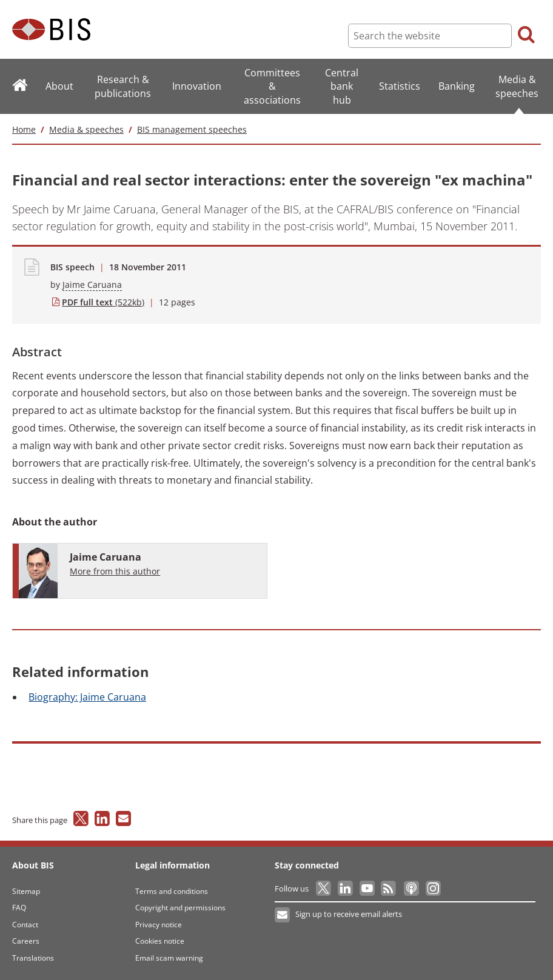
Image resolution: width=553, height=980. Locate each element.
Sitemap (26, 891)
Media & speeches (86, 129)
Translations (33, 958)
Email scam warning (169, 958)
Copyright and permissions (180, 908)
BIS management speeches (192, 129)
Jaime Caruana (92, 285)
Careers (26, 941)
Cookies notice (160, 941)
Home (24, 129)
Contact (25, 925)
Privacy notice (159, 925)
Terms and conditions (172, 891)
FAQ (19, 908)
